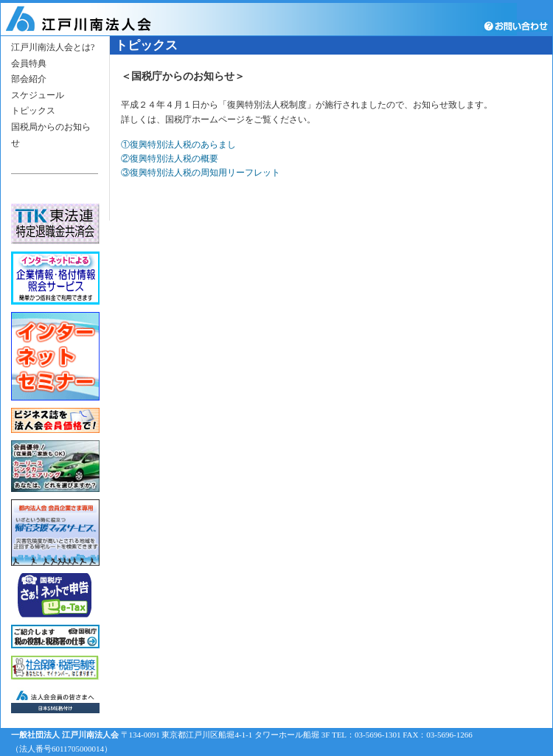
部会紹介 (29, 79)
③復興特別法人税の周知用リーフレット (201, 173)
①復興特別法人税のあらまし (178, 145)
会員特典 (29, 63)
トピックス (33, 111)
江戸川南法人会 (98, 19)
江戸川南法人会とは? (53, 47)
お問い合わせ (518, 26)
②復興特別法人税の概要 (170, 159)
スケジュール (38, 95)
